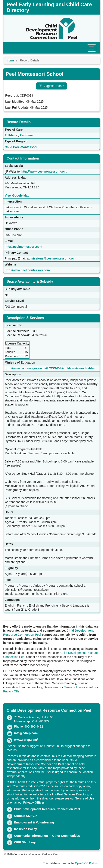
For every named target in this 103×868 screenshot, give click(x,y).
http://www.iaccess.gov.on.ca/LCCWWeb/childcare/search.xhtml (50, 368)
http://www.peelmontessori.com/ (44, 172)
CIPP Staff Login (26, 842)
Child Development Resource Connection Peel (47, 809)
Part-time (26, 135)
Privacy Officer (34, 802)
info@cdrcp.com (26, 733)
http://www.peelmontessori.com (27, 270)
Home (10, 60)
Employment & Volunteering (34, 822)
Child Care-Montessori (21, 147)
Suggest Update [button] (51, 86)
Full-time (11, 135)
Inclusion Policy (26, 829)
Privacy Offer (12, 691)
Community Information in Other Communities (47, 836)
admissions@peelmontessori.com (51, 258)
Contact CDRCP (25, 816)
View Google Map (17, 195)
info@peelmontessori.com (23, 247)
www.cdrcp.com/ (26, 740)
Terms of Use (73, 687)
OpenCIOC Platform (87, 863)
